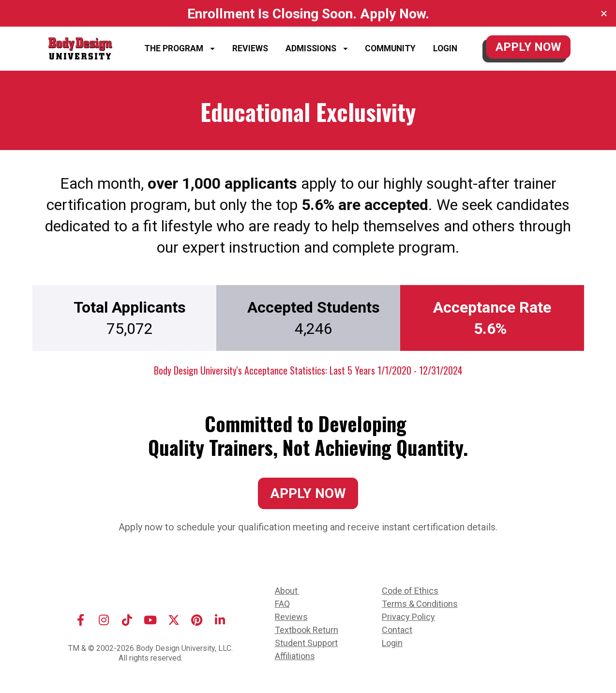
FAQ (282, 604)
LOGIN (445, 48)
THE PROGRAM (180, 48)
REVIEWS (250, 48)
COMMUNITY (390, 48)
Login (392, 643)
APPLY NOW (528, 47)
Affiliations (295, 656)
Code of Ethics (410, 591)
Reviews (291, 617)
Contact (397, 630)
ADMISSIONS (317, 48)
